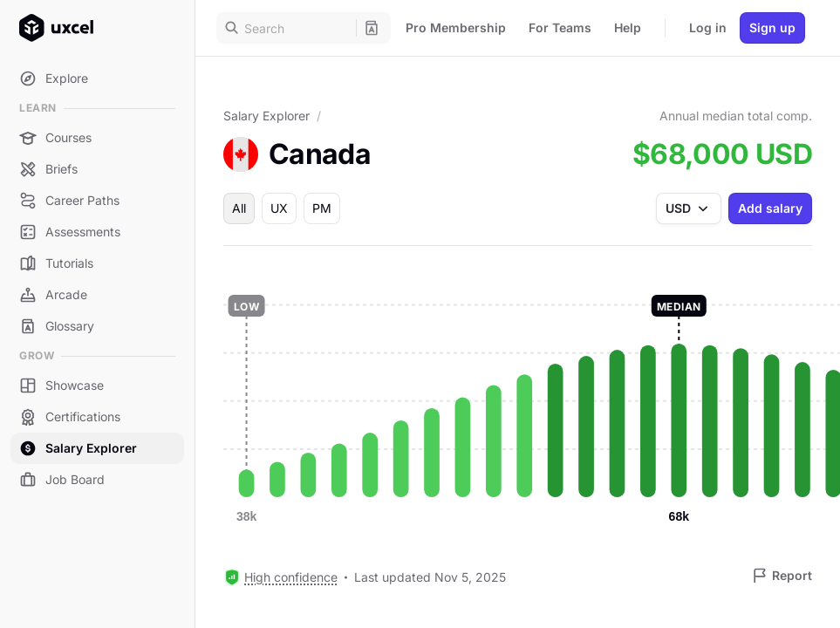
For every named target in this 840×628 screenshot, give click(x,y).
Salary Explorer (266, 116)
